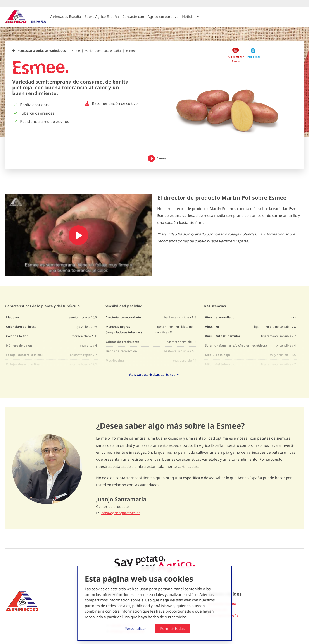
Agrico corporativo (163, 17)
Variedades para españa (103, 51)
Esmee (131, 51)
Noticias (189, 17)
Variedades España (65, 17)
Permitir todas (172, 628)
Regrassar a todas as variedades (42, 51)
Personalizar (135, 628)
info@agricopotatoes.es (120, 513)
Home (76, 51)
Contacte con (133, 17)
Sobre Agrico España (102, 17)
